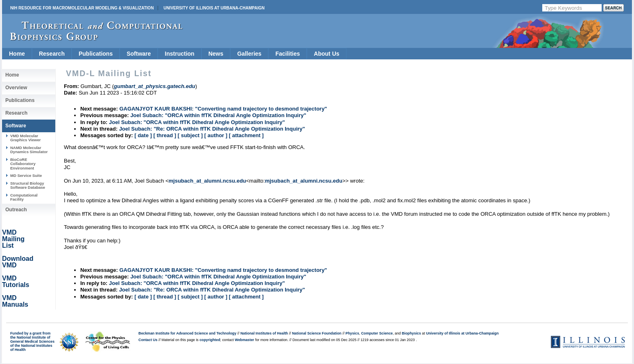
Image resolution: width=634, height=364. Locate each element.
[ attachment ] (246, 135)
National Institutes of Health (264, 333)
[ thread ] (165, 135)
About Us (326, 54)
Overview (16, 88)
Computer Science (377, 333)
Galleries (249, 54)
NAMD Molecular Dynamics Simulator (29, 150)
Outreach (16, 210)
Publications (96, 54)
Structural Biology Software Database (28, 185)
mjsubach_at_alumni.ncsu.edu (207, 181)
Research (52, 54)
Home (17, 54)
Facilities (288, 54)
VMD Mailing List (13, 239)
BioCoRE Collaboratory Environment (23, 164)
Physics (352, 333)
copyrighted (210, 340)
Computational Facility (24, 197)
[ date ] (143, 135)
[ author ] (216, 135)
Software (139, 54)
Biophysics (411, 333)
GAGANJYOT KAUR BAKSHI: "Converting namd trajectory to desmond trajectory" (223, 109)
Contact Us (148, 340)
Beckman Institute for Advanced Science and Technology (187, 333)
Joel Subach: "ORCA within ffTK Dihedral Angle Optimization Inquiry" (218, 115)
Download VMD (18, 262)
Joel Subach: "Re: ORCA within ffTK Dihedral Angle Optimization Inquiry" (212, 129)
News (216, 54)
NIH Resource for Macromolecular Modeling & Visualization (82, 8)
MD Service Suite (26, 175)
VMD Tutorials (16, 281)
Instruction (179, 54)
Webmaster (244, 340)
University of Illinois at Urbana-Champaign (214, 8)
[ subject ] (190, 135)
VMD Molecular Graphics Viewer (25, 138)
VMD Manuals (15, 301)
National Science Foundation (317, 333)
